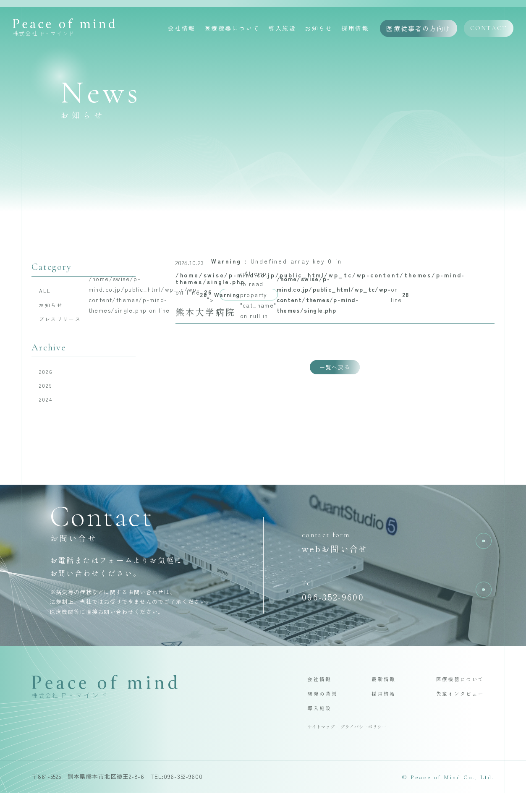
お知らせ (319, 29)
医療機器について (232, 29)
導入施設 (282, 29)
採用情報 (355, 29)
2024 (48, 410)
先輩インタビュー (464, 709)
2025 (48, 394)
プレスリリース (65, 323)
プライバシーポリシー (374, 745)
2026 (48, 378)
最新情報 (386, 692)
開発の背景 (325, 709)
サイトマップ (324, 745)
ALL (47, 291)
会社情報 (182, 29)
